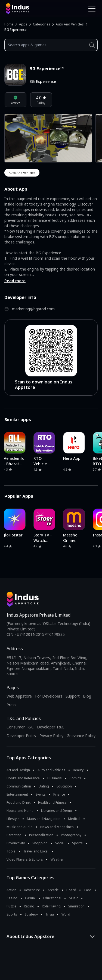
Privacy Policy (51, 736)
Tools (11, 851)
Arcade (53, 890)
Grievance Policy (81, 736)
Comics (75, 778)
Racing (29, 906)
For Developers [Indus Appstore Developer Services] (49, 696)
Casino (12, 898)
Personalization (41, 835)
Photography (71, 835)
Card (88, 890)
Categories (42, 24)
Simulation (76, 906)
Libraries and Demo (57, 811)
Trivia (50, 914)
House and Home (20, 811)
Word (66, 914)
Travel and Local (36, 851)
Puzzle (11, 906)
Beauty (78, 770)
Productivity (16, 843)
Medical (74, 819)
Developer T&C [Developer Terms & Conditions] (51, 727)
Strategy (31, 914)
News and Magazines (57, 827)
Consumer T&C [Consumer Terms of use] (20, 727)
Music (73, 898)
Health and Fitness (52, 802)
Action (11, 890)
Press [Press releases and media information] (11, 705)
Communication (19, 786)
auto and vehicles (22, 173)
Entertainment (17, 794)
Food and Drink (18, 802)
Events (41, 794)
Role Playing (51, 906)
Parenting (14, 835)
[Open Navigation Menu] (92, 9)
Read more (15, 281)
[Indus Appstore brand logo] (27, 9)
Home (9, 24)
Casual (30, 898)
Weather (57, 859)
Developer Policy (21, 736)
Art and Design (18, 770)
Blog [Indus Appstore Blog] (87, 696)
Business (55, 778)
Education (64, 786)
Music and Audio (20, 827)
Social (60, 843)
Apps (23, 24)
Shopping (40, 843)
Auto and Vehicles (70, 24)
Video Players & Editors (25, 859)
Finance (59, 794)
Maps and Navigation (44, 819)
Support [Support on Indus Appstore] (73, 696)
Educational (52, 898)
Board (71, 890)
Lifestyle (13, 819)
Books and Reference (23, 778)
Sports (77, 843)
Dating (44, 786)
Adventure (32, 890)
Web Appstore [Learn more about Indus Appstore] (19, 696)
